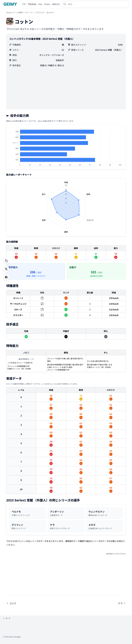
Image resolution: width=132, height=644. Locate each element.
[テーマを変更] (7, 618)
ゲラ (122, 603)
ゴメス (11, 603)
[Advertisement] (66, 87)
